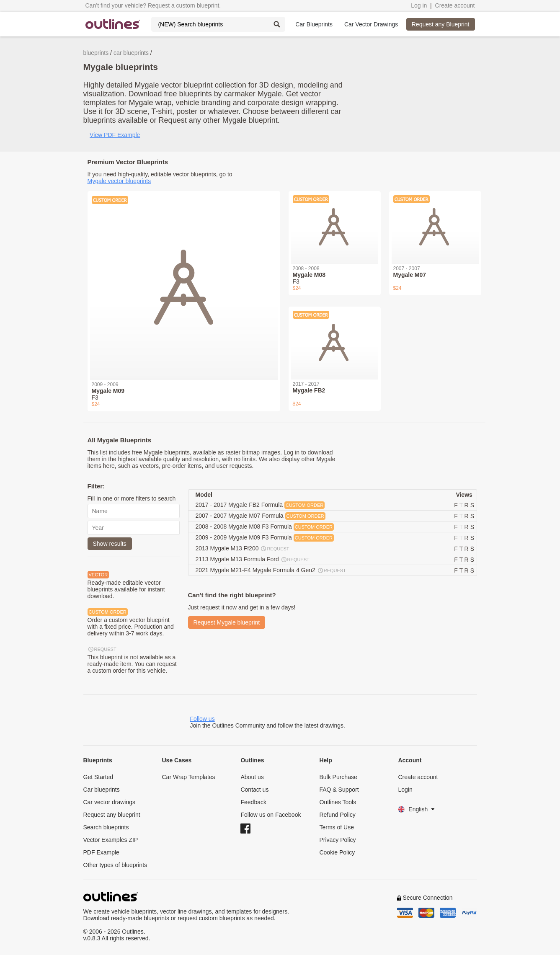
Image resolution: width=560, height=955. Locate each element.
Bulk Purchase (338, 777)
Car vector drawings (110, 802)
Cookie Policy (337, 852)
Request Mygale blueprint (227, 622)
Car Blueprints (314, 24)
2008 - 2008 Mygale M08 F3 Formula (265, 527)
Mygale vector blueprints (119, 181)
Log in (419, 5)
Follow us (203, 719)
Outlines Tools (338, 802)
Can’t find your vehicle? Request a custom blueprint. (153, 5)
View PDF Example (115, 135)
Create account (455, 5)
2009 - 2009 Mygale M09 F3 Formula (265, 538)
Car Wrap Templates (188, 777)
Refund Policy (337, 815)
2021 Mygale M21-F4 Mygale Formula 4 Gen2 (271, 570)
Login (405, 790)
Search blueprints (106, 827)
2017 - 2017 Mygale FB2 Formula (260, 505)
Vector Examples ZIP (111, 840)
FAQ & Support (339, 790)
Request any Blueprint (441, 24)
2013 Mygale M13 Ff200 (243, 549)
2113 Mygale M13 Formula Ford (253, 560)
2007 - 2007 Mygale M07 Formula (261, 516)
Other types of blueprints (115, 865)
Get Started (98, 777)
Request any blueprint (112, 815)
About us (252, 777)
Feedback (253, 802)
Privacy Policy (337, 840)
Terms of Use (336, 827)
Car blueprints (102, 790)
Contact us (254, 790)
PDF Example (101, 852)
